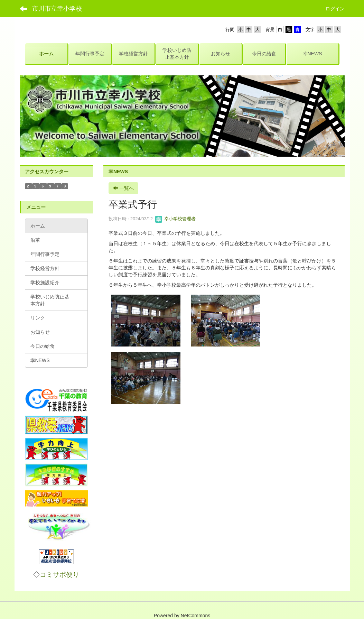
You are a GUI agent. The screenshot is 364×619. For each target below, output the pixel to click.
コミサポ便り (59, 575)
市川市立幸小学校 (57, 9)
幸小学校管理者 (175, 219)
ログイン (335, 9)
